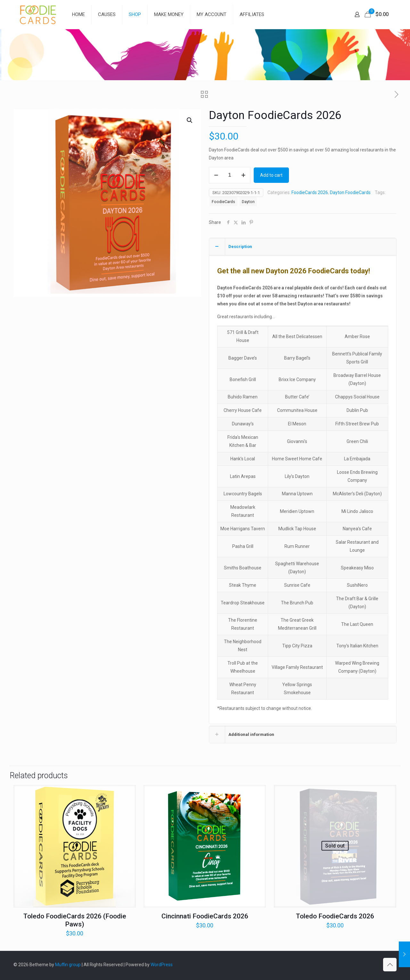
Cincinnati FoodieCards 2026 (205, 916)
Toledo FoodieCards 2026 (335, 916)
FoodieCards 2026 (310, 192)
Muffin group (68, 965)
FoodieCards (223, 202)
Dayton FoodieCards (350, 192)
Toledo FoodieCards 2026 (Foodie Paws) (75, 920)
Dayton (248, 202)
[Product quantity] (230, 175)
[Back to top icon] (390, 965)
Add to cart (271, 175)
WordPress (162, 965)
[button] (190, 120)
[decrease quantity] (216, 175)
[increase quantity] (243, 175)
